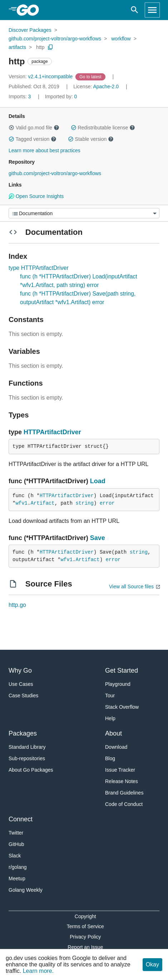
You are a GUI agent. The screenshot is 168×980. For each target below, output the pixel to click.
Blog (110, 758)
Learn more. (38, 971)
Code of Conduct (124, 804)
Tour (110, 696)
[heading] (30, 10)
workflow (121, 39)
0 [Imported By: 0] (61, 96)
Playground (118, 684)
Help (110, 718)
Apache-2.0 (106, 86)
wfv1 (21, 503)
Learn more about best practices (45, 150)
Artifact (42, 503)
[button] (11, 128)
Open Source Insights (36, 196)
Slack (15, 856)
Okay (152, 964)
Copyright (85, 916)
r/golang (18, 867)
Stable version (91, 139)
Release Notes (122, 781)
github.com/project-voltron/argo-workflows (55, 39)
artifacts (17, 47)
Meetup (17, 878)
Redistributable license (103, 128)
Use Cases (21, 684)
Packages (23, 733)
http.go (17, 605)
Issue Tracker (120, 770)
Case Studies (23, 696)
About (113, 733)
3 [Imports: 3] (20, 96)
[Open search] (135, 10)
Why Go (20, 670)
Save (98, 538)
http (40, 47)
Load (98, 481)
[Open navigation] (152, 10)
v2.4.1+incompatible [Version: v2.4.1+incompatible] (41, 76)
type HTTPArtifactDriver (39, 268)
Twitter (16, 833)
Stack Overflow (122, 707)
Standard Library (27, 747)
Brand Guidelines (124, 793)
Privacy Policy (85, 937)
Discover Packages (30, 30)
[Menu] (84, 213)
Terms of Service (85, 926)
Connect (21, 819)
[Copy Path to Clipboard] (50, 47)
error (107, 503)
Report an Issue (85, 947)
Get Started (122, 670)
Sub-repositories (27, 758)
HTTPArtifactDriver (52, 432)
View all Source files (131, 586)
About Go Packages (31, 770)
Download (116, 747)
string (84, 503)
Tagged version (33, 139)
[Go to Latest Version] (91, 76)
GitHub (16, 844)
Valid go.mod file (34, 128)
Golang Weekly (26, 890)
